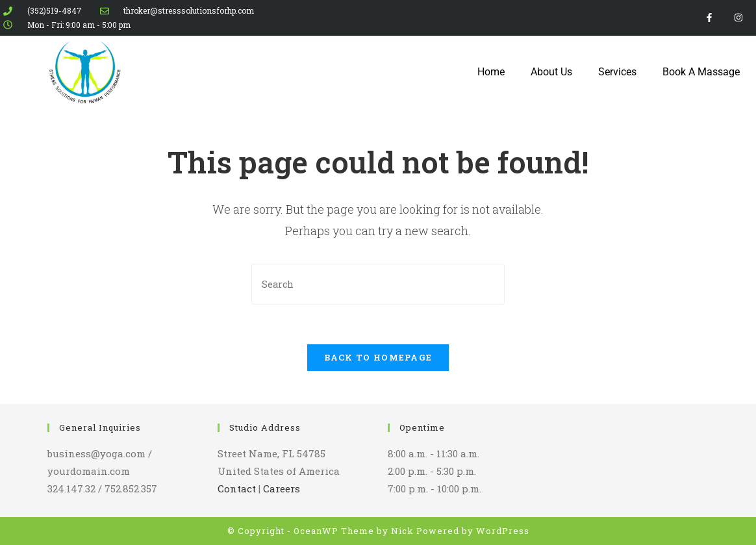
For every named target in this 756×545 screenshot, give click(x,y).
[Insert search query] (378, 284)
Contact (237, 488)
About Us (551, 72)
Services (617, 72)
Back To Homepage (378, 357)
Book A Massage (701, 72)
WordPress (503, 531)
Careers (282, 488)
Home (491, 72)
